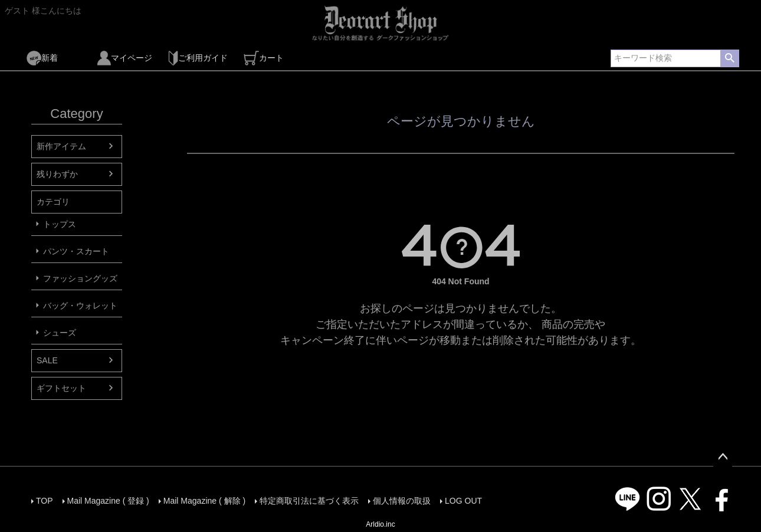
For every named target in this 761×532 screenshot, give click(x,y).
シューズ (60, 333)
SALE (47, 360)
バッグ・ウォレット (80, 306)
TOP (45, 501)
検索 (729, 58)
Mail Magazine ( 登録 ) (108, 501)
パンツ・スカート (76, 251)
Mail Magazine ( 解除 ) (204, 501)
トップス (60, 224)
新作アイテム (61, 146)
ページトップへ (723, 457)
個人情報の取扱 (402, 501)
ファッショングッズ (80, 278)
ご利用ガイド (198, 58)
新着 (42, 58)
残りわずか (57, 174)
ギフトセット (61, 388)
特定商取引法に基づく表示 (309, 501)
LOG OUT (463, 501)
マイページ (125, 58)
